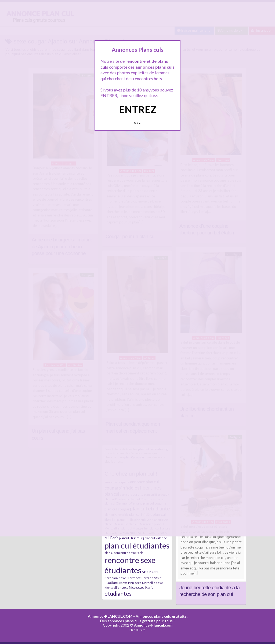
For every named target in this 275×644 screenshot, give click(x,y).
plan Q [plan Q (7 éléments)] (109, 553)
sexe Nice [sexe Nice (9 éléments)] (129, 587)
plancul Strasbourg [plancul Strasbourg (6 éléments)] (132, 538)
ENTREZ (138, 109)
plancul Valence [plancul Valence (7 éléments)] (156, 538)
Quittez (138, 123)
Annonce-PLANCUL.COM (110, 616)
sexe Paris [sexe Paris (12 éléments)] (145, 587)
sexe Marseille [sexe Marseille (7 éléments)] (145, 583)
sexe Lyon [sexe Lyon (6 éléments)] (128, 583)
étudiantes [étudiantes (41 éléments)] (118, 593)
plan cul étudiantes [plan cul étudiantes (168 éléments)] (137, 545)
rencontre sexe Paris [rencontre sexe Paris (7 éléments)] (129, 553)
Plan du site (137, 630)
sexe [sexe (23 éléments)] (146, 571)
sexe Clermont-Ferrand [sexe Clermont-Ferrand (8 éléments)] (136, 578)
